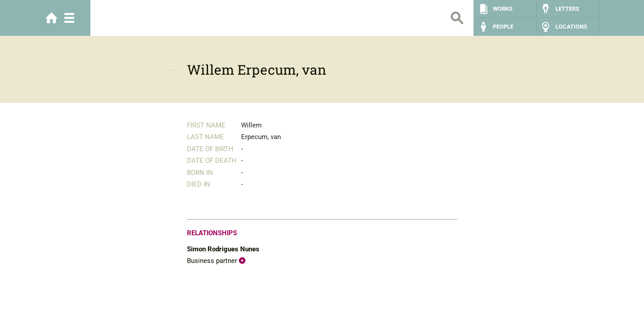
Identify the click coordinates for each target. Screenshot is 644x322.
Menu (69, 18)
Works (503, 9)
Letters (567, 9)
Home (51, 18)
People (503, 27)
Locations (571, 27)
